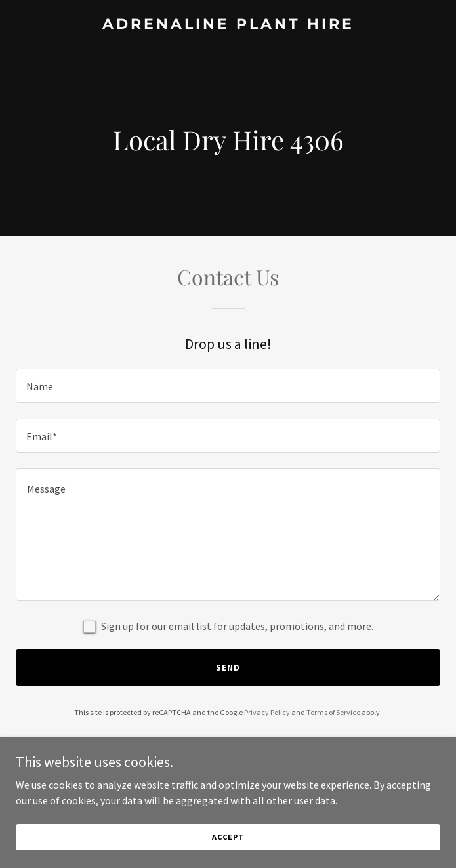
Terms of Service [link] (333, 712)
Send (228, 667)
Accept (228, 837)
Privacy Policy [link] (267, 712)
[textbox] (228, 386)
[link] (228, 25)
